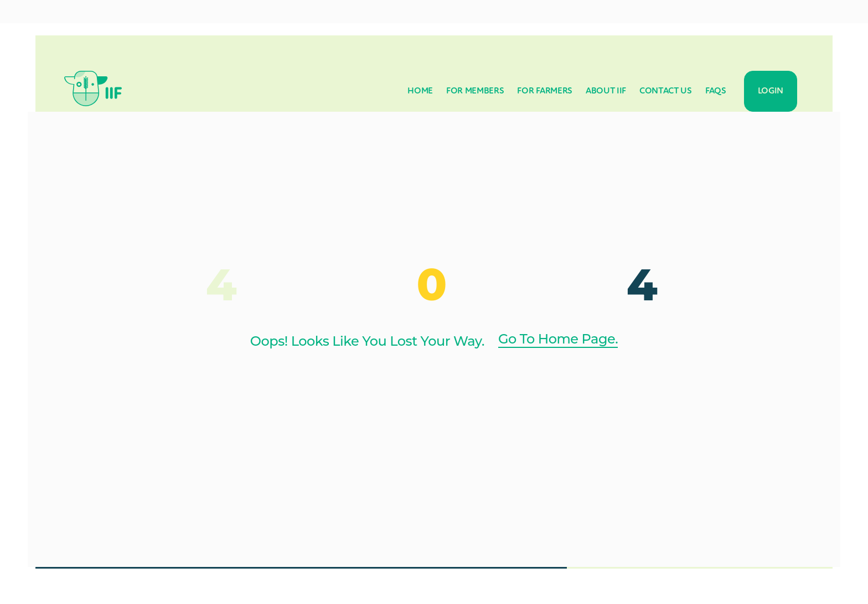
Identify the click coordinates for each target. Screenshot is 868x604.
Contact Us (666, 91)
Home (420, 91)
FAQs (716, 91)
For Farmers (544, 91)
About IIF (606, 91)
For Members (475, 91)
